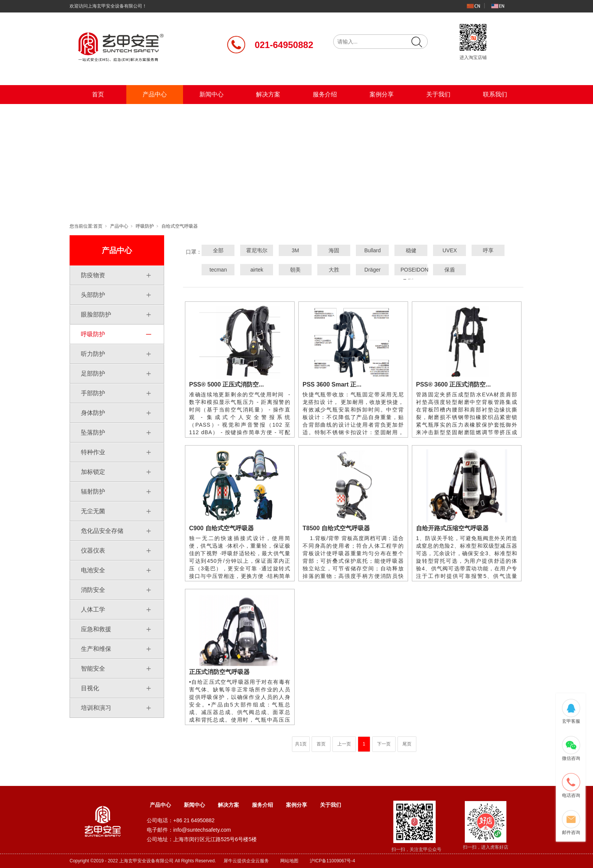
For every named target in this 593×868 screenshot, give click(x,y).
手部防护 (93, 393)
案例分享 (382, 94)
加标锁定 (93, 472)
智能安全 (93, 668)
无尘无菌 (93, 511)
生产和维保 (96, 649)
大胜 (334, 270)
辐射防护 (93, 491)
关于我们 (438, 94)
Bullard (373, 250)
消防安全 (93, 590)
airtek (257, 270)
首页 (98, 94)
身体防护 (93, 413)
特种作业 (93, 452)
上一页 (344, 744)
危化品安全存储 (102, 531)
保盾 (450, 270)
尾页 (407, 744)
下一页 (384, 744)
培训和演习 (96, 708)
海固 (334, 250)
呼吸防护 (145, 226)
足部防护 (93, 373)
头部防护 (93, 295)
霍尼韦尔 (257, 250)
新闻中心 (211, 94)
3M (295, 250)
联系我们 (495, 94)
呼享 (488, 250)
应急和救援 (96, 629)
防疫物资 (93, 275)
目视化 (90, 688)
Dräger (373, 270)
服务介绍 (325, 94)
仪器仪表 (93, 550)
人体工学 (93, 609)
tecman (218, 270)
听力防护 (93, 354)
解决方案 (268, 94)
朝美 (295, 270)
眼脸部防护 (96, 314)
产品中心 (155, 94)
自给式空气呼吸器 (180, 226)
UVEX (450, 250)
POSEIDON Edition (411, 275)
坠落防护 (93, 432)
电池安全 (93, 570)
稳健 (411, 250)
